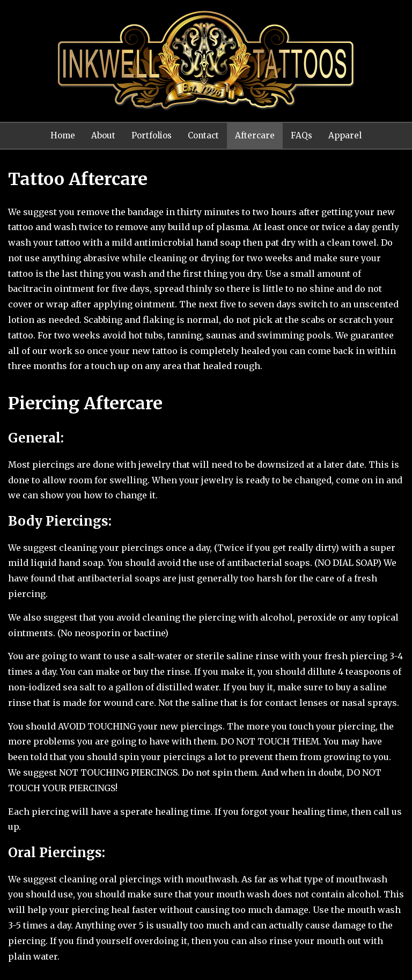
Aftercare (255, 135)
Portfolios (152, 135)
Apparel (345, 135)
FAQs (301, 135)
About (103, 135)
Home (63, 135)
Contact (203, 135)
